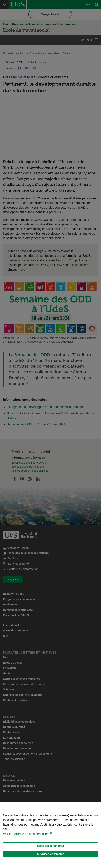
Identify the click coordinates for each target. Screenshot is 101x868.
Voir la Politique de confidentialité (25, 834)
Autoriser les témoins (50, 854)
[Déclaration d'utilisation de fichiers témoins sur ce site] (50, 835)
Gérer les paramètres (50, 846)
